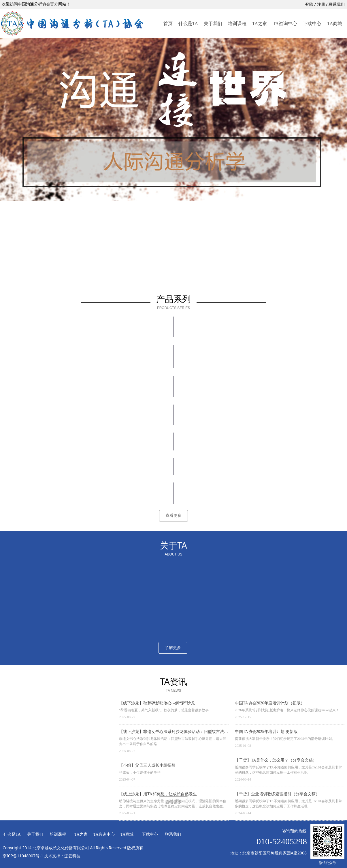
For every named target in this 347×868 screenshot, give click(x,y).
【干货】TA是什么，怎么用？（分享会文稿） (276, 760)
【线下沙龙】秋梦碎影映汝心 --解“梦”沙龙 (157, 703)
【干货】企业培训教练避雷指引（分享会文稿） (277, 794)
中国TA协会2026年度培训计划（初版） (270, 703)
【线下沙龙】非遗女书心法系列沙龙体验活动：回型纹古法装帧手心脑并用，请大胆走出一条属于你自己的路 (173, 732)
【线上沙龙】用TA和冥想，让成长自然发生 (158, 794)
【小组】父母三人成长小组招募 (147, 765)
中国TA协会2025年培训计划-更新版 (266, 732)
